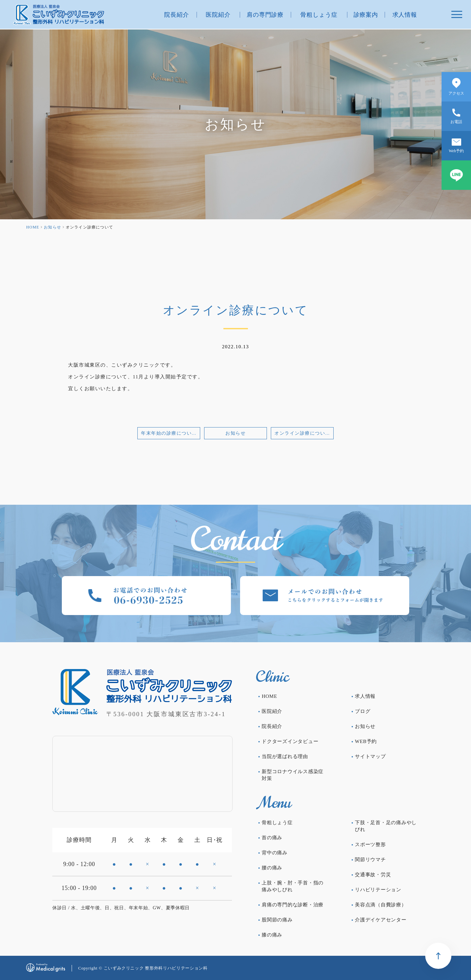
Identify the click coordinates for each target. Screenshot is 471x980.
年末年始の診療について (169, 433)
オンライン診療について (302, 433)
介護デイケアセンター (381, 920)
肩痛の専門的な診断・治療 (293, 905)
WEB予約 (366, 741)
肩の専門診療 (265, 15)
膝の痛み (272, 935)
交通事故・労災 (373, 875)
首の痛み (272, 838)
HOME (33, 227)
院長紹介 (177, 15)
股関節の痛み (277, 920)
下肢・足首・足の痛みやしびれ (386, 826)
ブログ (363, 711)
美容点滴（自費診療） (381, 905)
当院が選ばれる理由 (285, 756)
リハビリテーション (378, 890)
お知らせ (52, 227)
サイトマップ (370, 756)
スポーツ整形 (370, 844)
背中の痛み (275, 853)
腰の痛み (272, 868)
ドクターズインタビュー (290, 741)
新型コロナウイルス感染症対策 (293, 775)
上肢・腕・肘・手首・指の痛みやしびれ (293, 886)
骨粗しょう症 (319, 15)
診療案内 (366, 15)
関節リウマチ (370, 860)
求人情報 (405, 15)
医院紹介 (218, 15)
